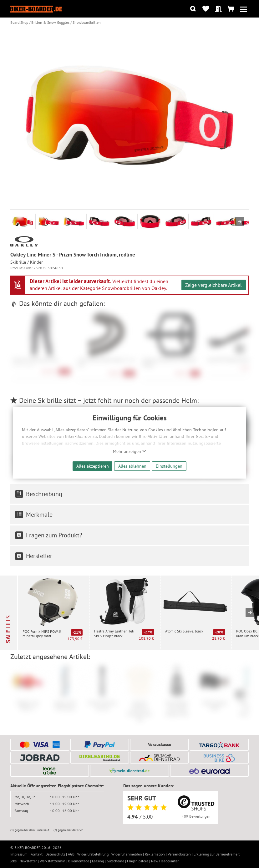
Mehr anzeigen (129, 451)
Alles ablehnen (132, 466)
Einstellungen (169, 466)
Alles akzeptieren (93, 466)
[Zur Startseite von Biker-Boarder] (36, 9)
